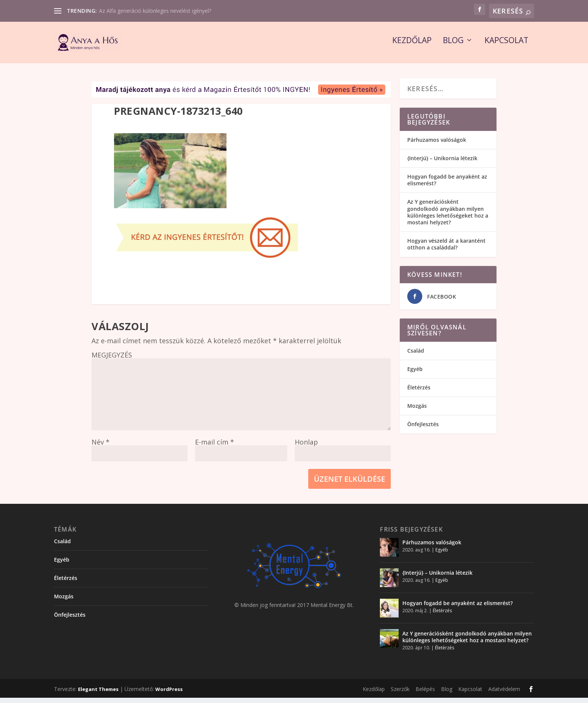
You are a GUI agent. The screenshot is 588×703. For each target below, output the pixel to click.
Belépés (425, 694)
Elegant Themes (98, 694)
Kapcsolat (506, 46)
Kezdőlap (412, 46)
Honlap (306, 447)
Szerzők (400, 694)
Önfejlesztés (423, 429)
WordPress (169, 694)
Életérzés (419, 392)
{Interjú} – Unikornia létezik (442, 163)
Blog (453, 46)
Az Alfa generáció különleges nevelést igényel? (155, 11)
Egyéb (415, 374)
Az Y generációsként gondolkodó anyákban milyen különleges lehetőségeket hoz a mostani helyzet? (448, 217)
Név (100, 447)
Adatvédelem (504, 694)
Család (416, 355)
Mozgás (417, 411)
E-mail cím (214, 447)
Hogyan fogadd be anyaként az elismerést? (447, 185)
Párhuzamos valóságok (437, 145)
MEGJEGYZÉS (112, 360)
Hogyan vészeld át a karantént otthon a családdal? (446, 249)
